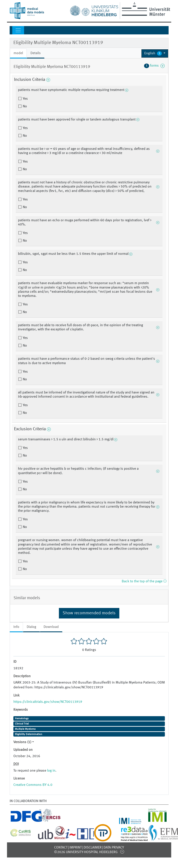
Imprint (76, 848)
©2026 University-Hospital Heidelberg (86, 852)
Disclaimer (93, 848)
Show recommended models (89, 613)
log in (51, 771)
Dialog (31, 627)
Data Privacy (114, 848)
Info (16, 627)
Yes (25, 99)
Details (36, 53)
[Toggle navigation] (18, 30)
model (18, 53)
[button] (155, 53)
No (24, 106)
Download (51, 627)
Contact (61, 848)
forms (154, 66)
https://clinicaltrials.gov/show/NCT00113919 (48, 702)
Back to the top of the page (144, 581)
